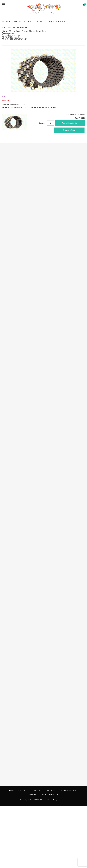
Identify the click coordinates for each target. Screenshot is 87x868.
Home (12, 791)
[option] (43, 71)
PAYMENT (52, 791)
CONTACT (38, 791)
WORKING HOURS (51, 795)
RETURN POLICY (70, 791)
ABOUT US (23, 791)
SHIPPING (32, 795)
